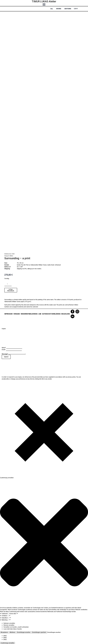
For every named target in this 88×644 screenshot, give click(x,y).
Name (4, 348)
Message (5, 354)
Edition (11, 256)
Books (59, 9)
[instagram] (77, 312)
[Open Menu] (44, 4)
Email (4, 350)
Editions (68, 9)
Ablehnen (12, 632)
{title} (5, 636)
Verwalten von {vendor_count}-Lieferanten (16, 627)
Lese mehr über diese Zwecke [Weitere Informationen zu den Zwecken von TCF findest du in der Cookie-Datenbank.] (13, 629)
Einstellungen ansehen (24, 632)
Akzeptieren (4, 632)
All (52, 9)
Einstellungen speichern (39, 632)
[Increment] (10, 284)
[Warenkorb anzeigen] (78, 9)
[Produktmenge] (8, 284)
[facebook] (73, 312)
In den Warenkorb (11, 290)
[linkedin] (73, 316)
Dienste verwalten (9, 625)
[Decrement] (6, 284)
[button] (44, 543)
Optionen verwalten (9, 623)
